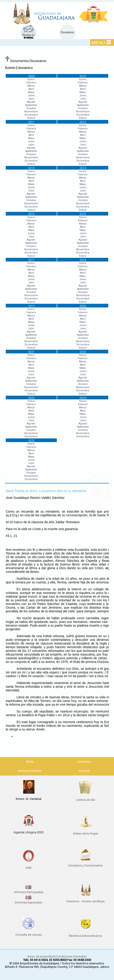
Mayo (31, 92)
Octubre (31, 108)
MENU (101, 43)
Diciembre (31, 115)
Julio (31, 99)
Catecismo (84, 762)
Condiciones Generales (71, 956)
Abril (31, 89)
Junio (31, 95)
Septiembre (31, 105)
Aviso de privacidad (41, 956)
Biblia (30, 762)
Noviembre (31, 112)
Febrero (31, 83)
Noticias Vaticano (30, 771)
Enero (31, 79)
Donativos (67, 32)
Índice (31, 118)
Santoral (84, 771)
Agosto (31, 102)
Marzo (31, 86)
